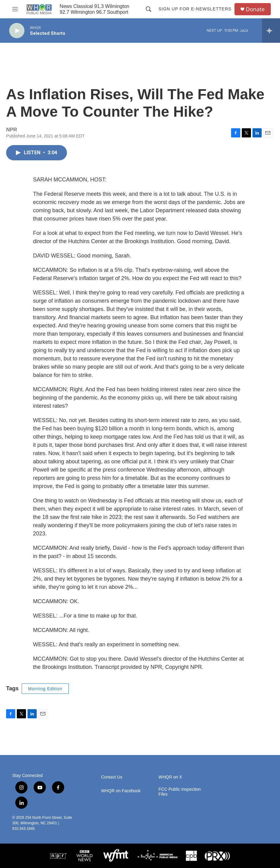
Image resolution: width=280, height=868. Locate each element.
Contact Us (112, 777)
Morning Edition (45, 689)
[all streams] (271, 31)
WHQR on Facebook (121, 791)
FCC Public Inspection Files (180, 792)
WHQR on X (170, 777)
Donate (255, 9)
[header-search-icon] (149, 9)
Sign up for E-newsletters (195, 9)
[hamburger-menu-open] (15, 9)
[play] (17, 31)
